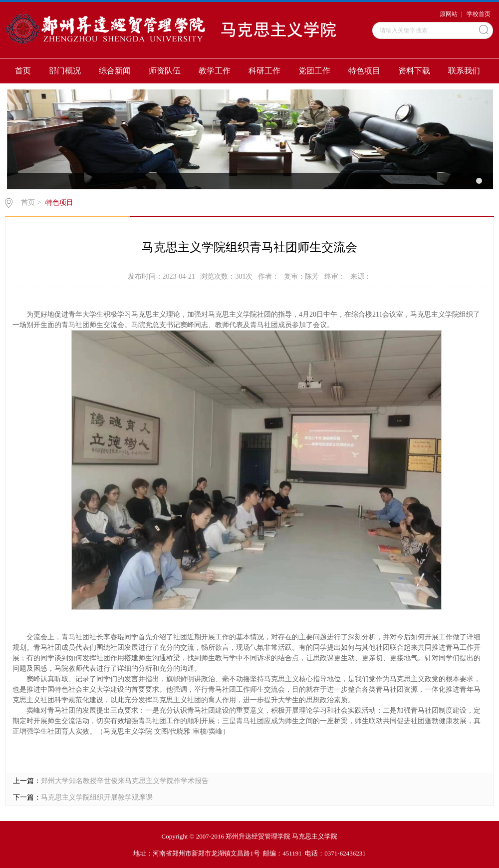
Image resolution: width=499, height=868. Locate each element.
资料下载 (414, 71)
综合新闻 (115, 71)
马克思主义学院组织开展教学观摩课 (97, 797)
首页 (23, 71)
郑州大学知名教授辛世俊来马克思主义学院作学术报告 (125, 781)
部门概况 (65, 71)
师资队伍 (165, 71)
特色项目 (364, 71)
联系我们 (464, 71)
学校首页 (479, 14)
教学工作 (215, 71)
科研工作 (264, 71)
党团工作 (314, 71)
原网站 (449, 14)
